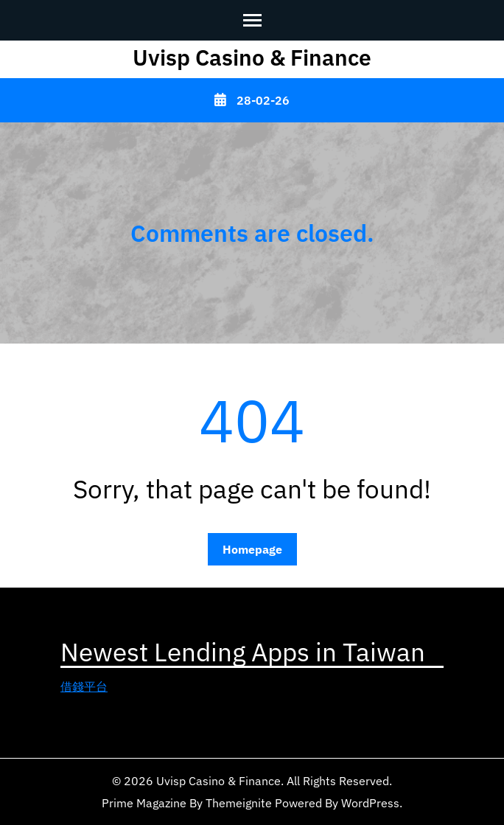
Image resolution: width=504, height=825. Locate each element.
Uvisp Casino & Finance (252, 57)
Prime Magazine (144, 803)
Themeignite (239, 803)
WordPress (370, 803)
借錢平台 (84, 686)
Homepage (252, 549)
